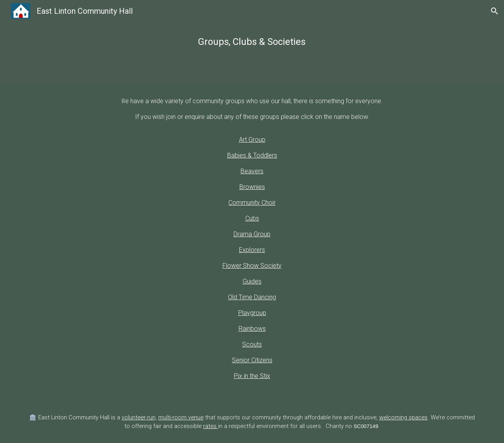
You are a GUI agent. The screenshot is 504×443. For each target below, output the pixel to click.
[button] (495, 11)
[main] (252, 42)
